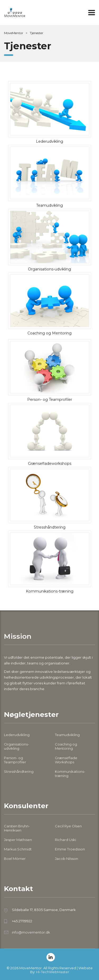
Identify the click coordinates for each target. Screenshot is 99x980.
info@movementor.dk (31, 932)
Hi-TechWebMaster (53, 972)
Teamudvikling (67, 735)
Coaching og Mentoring (66, 746)
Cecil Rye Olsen (68, 826)
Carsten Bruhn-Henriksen (17, 828)
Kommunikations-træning (70, 774)
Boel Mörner (15, 859)
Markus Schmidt (18, 849)
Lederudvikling (17, 735)
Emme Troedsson (70, 849)
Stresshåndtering (19, 771)
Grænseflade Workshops (66, 760)
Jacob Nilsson (67, 859)
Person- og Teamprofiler (15, 760)
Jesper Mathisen (18, 840)
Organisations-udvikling (16, 746)
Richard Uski (65, 840)
